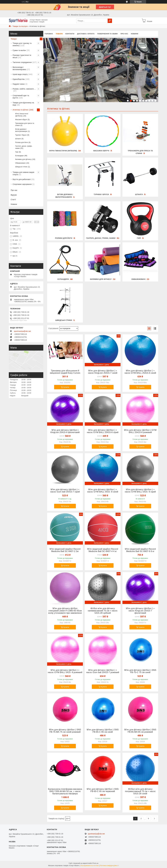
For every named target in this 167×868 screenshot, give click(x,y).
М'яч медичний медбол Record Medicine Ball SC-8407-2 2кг (65, 550)
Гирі (139, 238)
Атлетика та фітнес (21, 110)
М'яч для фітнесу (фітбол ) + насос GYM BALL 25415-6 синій (140, 372)
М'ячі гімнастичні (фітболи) (63, 151)
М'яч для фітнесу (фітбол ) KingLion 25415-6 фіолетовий (65, 431)
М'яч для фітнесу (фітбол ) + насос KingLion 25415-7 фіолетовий (140, 611)
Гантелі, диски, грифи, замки (101, 238)
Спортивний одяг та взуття (21, 97)
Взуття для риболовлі (22, 179)
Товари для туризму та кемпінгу (22, 44)
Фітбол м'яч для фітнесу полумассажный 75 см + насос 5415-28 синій (140, 791)
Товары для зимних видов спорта (23, 173)
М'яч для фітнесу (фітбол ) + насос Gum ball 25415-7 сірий (65, 491)
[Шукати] (110, 21)
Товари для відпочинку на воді (23, 104)
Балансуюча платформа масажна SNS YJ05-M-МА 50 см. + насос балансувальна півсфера (65, 791)
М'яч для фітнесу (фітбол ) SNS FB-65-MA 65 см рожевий (140, 731)
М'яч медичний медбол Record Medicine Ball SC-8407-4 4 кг (103, 550)
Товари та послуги (20, 26)
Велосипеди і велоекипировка (19, 68)
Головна (49, 34)
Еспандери (63, 279)
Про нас (124, 34)
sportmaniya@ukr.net (22, 331)
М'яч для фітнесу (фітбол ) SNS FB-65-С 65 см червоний (103, 790)
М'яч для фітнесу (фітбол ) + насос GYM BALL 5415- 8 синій (103, 491)
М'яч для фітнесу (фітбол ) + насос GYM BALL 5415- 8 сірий (140, 491)
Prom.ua (95, 863)
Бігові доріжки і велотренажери (21, 130)
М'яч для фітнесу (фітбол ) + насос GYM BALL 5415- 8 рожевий (65, 671)
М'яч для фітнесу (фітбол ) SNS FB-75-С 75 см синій (140, 671)
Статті (13, 200)
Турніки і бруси (101, 194)
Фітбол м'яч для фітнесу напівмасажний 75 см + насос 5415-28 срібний (103, 611)
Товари (59, 34)
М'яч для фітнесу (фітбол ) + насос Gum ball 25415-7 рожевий (103, 671)
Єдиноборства (19, 79)
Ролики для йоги (64, 238)
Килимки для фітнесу (101, 279)
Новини (135, 34)
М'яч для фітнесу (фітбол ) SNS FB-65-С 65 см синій (103, 731)
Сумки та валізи (19, 50)
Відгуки (14, 195)
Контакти (70, 34)
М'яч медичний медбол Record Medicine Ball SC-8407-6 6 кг (140, 550)
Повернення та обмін (107, 34)
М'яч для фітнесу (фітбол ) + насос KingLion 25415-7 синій (103, 372)
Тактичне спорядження (22, 62)
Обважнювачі (138, 279)
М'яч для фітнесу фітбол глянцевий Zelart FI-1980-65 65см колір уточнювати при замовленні (65, 611)
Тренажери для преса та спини (25, 124)
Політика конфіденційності (109, 866)
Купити (66, 387)
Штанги (139, 194)
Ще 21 (15, 256)
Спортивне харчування (22, 184)
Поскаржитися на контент (90, 866)
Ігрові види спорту (20, 74)
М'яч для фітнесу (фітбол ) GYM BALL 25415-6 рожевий (140, 431)
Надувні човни (19, 84)
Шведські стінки (64, 320)
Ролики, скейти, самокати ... (24, 89)
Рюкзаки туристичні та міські (22, 56)
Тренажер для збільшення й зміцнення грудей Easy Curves (65, 372)
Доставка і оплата (86, 34)
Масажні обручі (101, 151)
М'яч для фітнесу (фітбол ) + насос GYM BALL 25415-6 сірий (103, 431)
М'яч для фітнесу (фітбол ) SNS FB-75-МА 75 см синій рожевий (65, 731)
